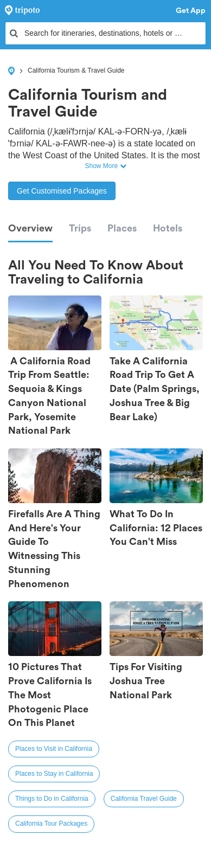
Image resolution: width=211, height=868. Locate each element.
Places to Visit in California (54, 749)
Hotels (168, 228)
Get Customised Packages (62, 191)
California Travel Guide (144, 799)
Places (122, 228)
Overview (30, 228)
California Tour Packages (51, 824)
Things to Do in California (52, 799)
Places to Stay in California (54, 774)
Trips (80, 228)
